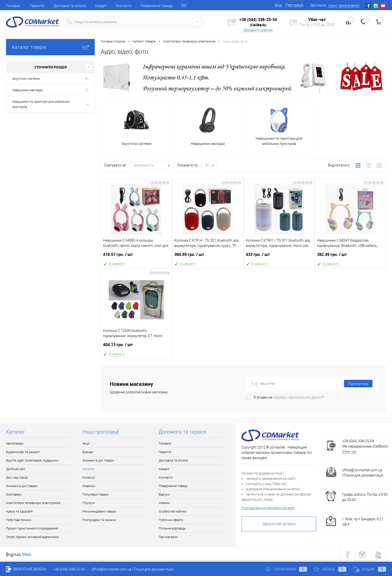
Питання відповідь (172, 528)
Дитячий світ (15, 469)
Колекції (89, 477)
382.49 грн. (350, 257)
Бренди (88, 452)
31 (87, 79)
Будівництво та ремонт (23, 452)
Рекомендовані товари (99, 511)
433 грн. (279, 257)
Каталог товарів (50, 47)
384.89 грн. (208, 257)
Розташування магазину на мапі (268, 508)
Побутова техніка (19, 520)
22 (87, 90)
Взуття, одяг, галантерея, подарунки (32, 460)
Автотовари (15, 443)
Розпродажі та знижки (99, 520)
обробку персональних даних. (297, 397)
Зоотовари (14, 494)
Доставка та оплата (70, 6)
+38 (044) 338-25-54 (258, 19)
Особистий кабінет (173, 511)
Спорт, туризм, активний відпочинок (32, 537)
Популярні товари (95, 494)
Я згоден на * (288, 397)
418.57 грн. (136, 257)
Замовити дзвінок (258, 30)
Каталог (88, 469)
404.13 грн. (136, 347)
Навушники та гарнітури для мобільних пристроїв (41, 104)
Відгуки (164, 494)
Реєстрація (294, 5)
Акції (86, 443)
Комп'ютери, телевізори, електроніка (33, 503)
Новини (164, 503)
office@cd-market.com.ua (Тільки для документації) (132, 569)
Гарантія (37, 6)
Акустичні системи (26, 79)
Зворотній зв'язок (279, 524)
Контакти (124, 6)
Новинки (89, 486)
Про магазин (168, 537)
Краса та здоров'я (19, 511)
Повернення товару (157, 6)
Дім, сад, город (17, 477)
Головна (13, 6)
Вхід (278, 5)
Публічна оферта (171, 520)
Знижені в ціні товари (22, 486)
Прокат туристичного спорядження (32, 528)
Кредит (101, 6)
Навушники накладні (27, 90)
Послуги (88, 503)
